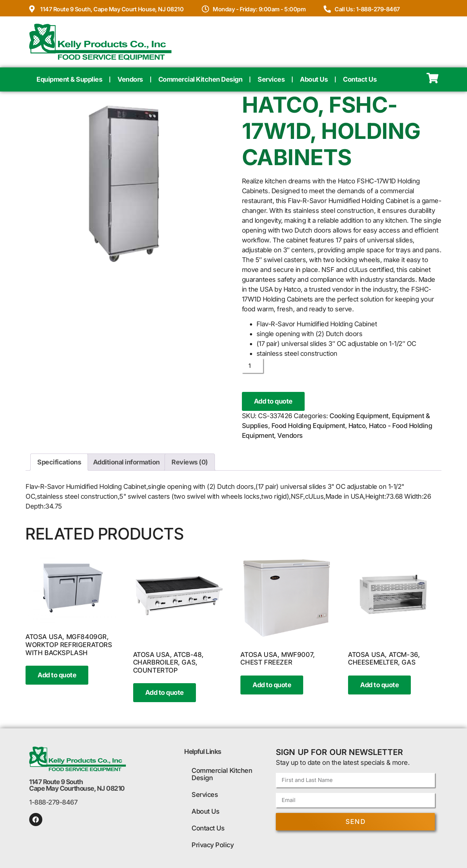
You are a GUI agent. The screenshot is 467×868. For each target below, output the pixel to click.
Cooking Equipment (359, 416)
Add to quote (273, 401)
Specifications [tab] (59, 462)
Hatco (357, 426)
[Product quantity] (252, 366)
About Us (314, 79)
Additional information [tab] (126, 462)
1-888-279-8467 (53, 802)
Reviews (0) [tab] (190, 462)
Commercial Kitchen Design (200, 79)
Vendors (130, 79)
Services (271, 79)
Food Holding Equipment (308, 426)
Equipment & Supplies (69, 79)
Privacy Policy (213, 845)
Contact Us (360, 79)
